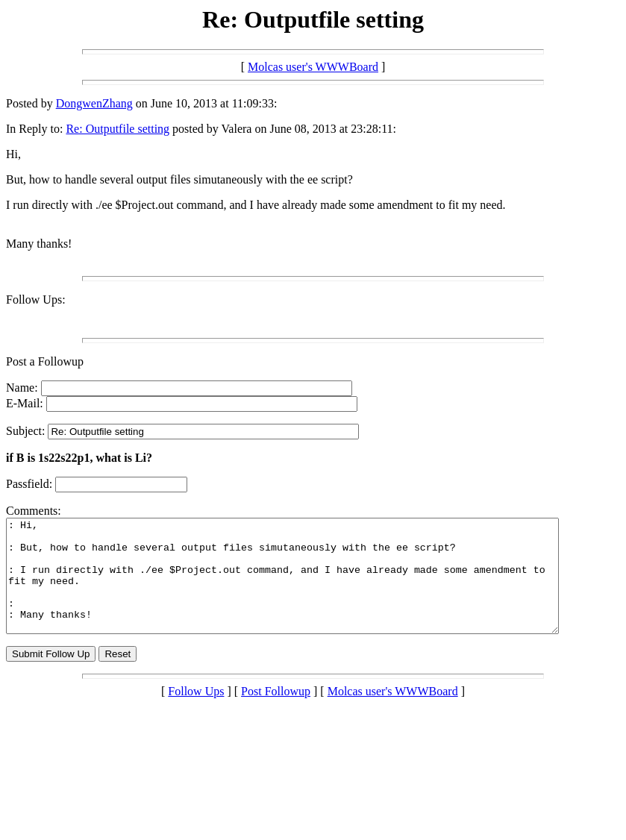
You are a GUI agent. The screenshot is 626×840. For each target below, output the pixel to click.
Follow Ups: (36, 300)
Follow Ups (196, 714)
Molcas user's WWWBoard (313, 67)
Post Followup (276, 714)
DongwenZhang (94, 103)
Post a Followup (45, 361)
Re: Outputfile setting (118, 129)
